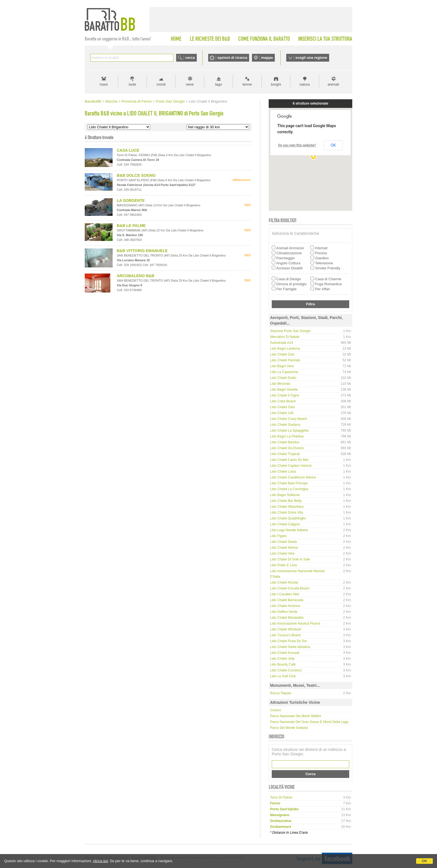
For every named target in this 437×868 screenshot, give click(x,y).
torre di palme (281, 797)
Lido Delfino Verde (284, 612)
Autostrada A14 (281, 343)
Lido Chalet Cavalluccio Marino (293, 477)
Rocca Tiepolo (281, 693)
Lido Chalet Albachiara (287, 507)
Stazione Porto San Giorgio (290, 331)
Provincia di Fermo (137, 101)
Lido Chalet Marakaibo (287, 618)
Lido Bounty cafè (283, 664)
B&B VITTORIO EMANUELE (142, 251)
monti (161, 84)
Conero (275, 710)
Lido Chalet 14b (282, 413)
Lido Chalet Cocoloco (286, 670)
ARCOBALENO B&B (136, 276)
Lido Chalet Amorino (285, 606)
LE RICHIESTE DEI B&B (210, 39)
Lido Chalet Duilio (283, 378)
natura (305, 84)
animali (333, 84)
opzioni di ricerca (232, 58)
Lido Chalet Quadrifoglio (288, 518)
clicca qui (100, 861)
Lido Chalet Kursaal (285, 653)
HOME (176, 39)
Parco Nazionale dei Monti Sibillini (296, 716)
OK (424, 861)
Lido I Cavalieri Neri (285, 594)
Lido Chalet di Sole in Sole (290, 559)
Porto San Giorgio (170, 101)
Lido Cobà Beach (283, 401)
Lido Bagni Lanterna (285, 349)
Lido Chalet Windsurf (286, 629)
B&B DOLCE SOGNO (136, 175)
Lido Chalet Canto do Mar (289, 460)
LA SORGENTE (131, 200)
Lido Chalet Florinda (285, 360)
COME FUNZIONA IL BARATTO (264, 39)
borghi (276, 84)
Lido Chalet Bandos (285, 442)
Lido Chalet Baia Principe (289, 483)
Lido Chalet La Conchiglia (289, 489)
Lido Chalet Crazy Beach (289, 419)
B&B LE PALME (131, 226)
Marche (111, 101)
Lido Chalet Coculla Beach (290, 588)
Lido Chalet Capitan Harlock (291, 466)
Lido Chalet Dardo (284, 542)
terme (247, 84)
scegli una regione (311, 58)
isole (133, 84)
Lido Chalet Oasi (282, 407)
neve (190, 84)
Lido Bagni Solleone (285, 495)
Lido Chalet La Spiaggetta (289, 431)
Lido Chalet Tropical (285, 454)
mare (104, 84)
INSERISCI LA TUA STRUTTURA (325, 39)
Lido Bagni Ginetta (284, 390)
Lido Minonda (280, 384)
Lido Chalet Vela (282, 553)
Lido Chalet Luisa (283, 472)
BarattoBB (93, 101)
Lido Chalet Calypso (285, 524)
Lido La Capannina (284, 372)
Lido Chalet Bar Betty (286, 501)
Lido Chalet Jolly (282, 659)
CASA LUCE (128, 150)
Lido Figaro (278, 536)
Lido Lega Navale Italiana (289, 530)
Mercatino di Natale (285, 337)
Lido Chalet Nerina (284, 548)
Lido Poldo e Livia (283, 565)
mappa (267, 58)
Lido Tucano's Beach (286, 635)
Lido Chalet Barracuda (287, 600)
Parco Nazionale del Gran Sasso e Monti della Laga (309, 722)
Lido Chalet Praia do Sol (288, 641)
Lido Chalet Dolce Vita (287, 512)
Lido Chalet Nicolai (284, 582)
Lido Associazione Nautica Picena (295, 623)
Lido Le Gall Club (283, 676)
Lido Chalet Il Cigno (285, 395)
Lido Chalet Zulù (282, 354)
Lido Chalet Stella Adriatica (290, 647)
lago (219, 84)
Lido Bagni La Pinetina (287, 436)
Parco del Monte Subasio (289, 728)
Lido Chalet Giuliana (285, 425)
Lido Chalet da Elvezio (287, 448)
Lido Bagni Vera (282, 366)
